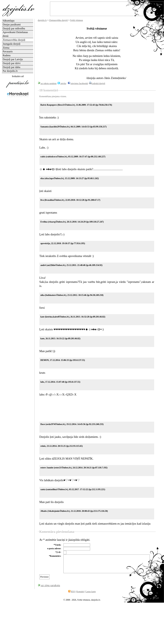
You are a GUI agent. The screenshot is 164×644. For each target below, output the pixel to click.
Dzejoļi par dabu (11, 67)
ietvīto (62, 83)
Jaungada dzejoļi (12, 44)
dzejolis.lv (42, 20)
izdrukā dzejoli (97, 83)
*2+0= (58, 552)
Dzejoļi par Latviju (13, 59)
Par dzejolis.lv (10, 71)
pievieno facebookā (78, 83)
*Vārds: (57, 545)
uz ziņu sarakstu (49, 585)
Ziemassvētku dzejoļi (58, 20)
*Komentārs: (55, 556)
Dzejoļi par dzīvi (12, 63)
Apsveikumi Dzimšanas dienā (15, 34)
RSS (73, 592)
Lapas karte (91, 592)
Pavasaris (8, 51)
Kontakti (80, 592)
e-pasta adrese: (54, 548)
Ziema (6, 48)
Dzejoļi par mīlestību (14, 28)
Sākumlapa (9, 21)
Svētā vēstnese (77, 20)
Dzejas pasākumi (12, 25)
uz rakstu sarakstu (47, 83)
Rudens (7, 55)
